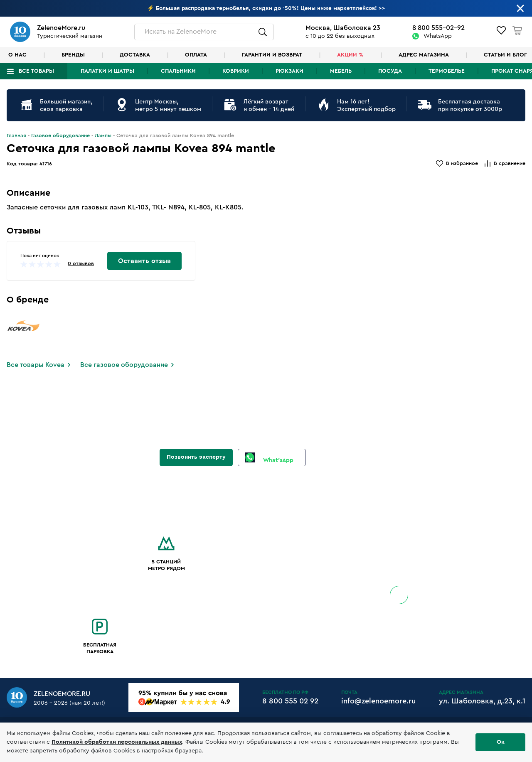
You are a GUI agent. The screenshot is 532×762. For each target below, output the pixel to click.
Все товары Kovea (36, 365)
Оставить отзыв (144, 261)
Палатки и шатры (107, 71)
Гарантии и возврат (272, 55)
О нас (17, 55)
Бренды (73, 55)
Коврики (236, 71)
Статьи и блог (505, 55)
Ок (501, 742)
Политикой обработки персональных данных (117, 742)
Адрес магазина (424, 55)
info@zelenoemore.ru (378, 701)
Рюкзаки (289, 71)
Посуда (390, 71)
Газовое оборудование (60, 135)
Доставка (135, 55)
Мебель (341, 71)
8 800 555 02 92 (290, 701)
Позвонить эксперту (196, 457)
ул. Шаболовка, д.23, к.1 (482, 701)
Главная (16, 135)
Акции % (350, 55)
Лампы (103, 135)
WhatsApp (438, 36)
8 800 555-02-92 (438, 28)
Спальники (178, 71)
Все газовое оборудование (124, 365)
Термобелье (447, 71)
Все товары (36, 71)
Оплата (196, 55)
